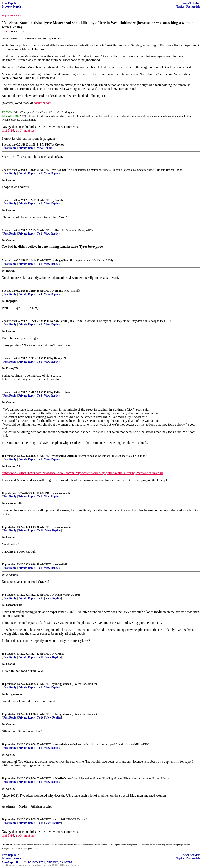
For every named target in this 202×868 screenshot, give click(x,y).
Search (17, 7)
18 (3, 744)
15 (3, 654)
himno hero (62, 291)
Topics (180, 7)
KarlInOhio (63, 778)
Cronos (59, 145)
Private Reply (27, 148)
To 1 (40, 173)
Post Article (193, 7)
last (33, 130)
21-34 (19, 130)
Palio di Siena (62, 392)
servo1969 (61, 565)
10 (3, 456)
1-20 (11, 130)
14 (3, 595)
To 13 (40, 598)
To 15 (40, 823)
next (27, 130)
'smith (59, 200)
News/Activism (191, 3)
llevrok (60, 230)
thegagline (62, 261)
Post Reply (10, 148)
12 (3, 527)
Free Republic (10, 3)
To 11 (40, 531)
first (4, 130)
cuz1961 (60, 820)
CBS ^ (6, 31)
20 (3, 820)
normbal (61, 744)
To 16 (40, 718)
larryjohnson (63, 684)
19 (3, 778)
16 (3, 684)
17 (3, 714)
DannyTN (60, 358)
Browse (6, 7)
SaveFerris (61, 321)
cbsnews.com (43, 103)
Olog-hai (61, 170)
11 (3, 493)
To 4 (40, 294)
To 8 (40, 396)
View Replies (45, 148)
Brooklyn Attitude (66, 456)
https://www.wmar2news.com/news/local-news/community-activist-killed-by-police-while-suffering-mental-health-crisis (82, 473)
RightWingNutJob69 (68, 595)
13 (3, 565)
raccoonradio (63, 493)
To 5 (40, 324)
